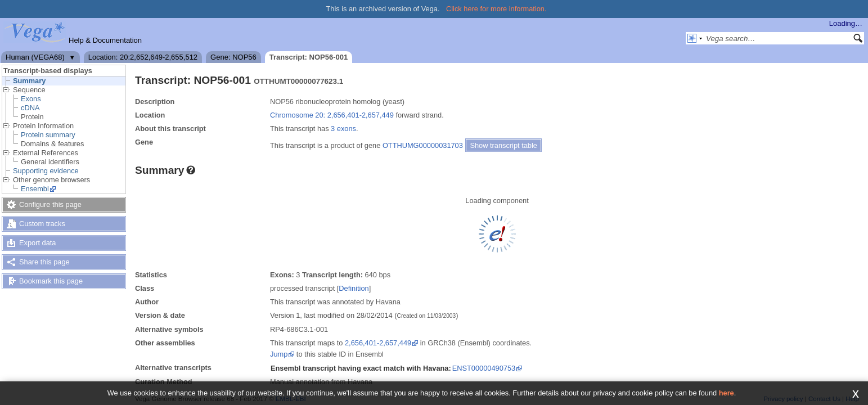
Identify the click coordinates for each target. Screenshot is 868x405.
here (727, 393)
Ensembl (35, 189)
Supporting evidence (46, 171)
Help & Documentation (105, 40)
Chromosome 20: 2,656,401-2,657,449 (332, 115)
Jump (279, 354)
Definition (354, 288)
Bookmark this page (51, 281)
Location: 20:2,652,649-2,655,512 (143, 57)
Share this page (44, 262)
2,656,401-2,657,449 (378, 343)
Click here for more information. (496, 9)
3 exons (343, 129)
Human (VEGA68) (35, 57)
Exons (31, 99)
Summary (29, 81)
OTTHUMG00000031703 (423, 145)
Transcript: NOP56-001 (309, 57)
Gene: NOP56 (233, 57)
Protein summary (48, 135)
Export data (37, 243)
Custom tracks (42, 224)
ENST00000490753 (484, 368)
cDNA (30, 108)
